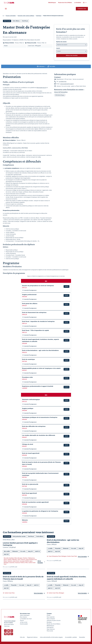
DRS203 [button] (24, 466)
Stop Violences (51, 629)
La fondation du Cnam (26, 619)
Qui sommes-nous (25, 614)
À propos (49, 614)
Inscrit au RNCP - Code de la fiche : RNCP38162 (15, 148)
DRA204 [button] (24, 419)
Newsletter (82, 637)
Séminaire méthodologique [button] (31, 399)
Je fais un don (24, 622)
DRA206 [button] (24, 513)
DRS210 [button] (24, 352)
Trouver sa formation (11, 16)
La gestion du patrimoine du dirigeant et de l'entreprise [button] (40, 511)
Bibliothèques (50, 626)
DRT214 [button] (24, 288)
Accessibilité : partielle (71, 637)
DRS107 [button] (24, 370)
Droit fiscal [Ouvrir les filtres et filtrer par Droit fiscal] (25, 21)
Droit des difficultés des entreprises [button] (34, 426)
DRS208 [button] (24, 343)
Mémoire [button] (25, 520)
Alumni (22, 620)
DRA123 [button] (24, 379)
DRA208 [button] (24, 410)
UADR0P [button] (25, 388)
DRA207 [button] (24, 437)
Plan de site (50, 631)
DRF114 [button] (24, 323)
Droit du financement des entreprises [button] (34, 312)
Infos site (22, 637)
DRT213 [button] (24, 402)
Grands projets (24, 624)
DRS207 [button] (24, 446)
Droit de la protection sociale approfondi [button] (35, 502)
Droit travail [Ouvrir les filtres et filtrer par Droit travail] (7, 21)
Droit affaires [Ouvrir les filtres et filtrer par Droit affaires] (16, 21)
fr (3, 16)
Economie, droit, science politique (26, 16)
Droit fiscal (39, 16)
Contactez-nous (82, 9)
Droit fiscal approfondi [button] (29, 493)
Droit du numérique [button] (28, 359)
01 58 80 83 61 (63, 82)
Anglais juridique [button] (28, 408)
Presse (49, 615)
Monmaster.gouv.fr (41, 88)
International (50, 627)
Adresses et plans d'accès (54, 620)
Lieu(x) (58, 48)
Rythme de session (61, 42)
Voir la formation (40, 562)
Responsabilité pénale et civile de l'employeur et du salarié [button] (41, 368)
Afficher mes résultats (72, 55)
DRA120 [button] (24, 428)
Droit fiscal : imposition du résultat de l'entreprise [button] (38, 321)
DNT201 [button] (24, 477)
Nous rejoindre (51, 617)
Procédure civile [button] (27, 377)
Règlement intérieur (32, 637)
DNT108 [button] (24, 486)
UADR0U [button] (25, 522)
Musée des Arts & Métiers (54, 624)
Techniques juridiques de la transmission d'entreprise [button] (40, 417)
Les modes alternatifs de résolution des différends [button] (39, 435)
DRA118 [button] (24, 315)
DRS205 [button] (24, 455)
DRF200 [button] (24, 495)
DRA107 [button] (24, 306)
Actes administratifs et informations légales (51, 637)
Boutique (49, 622)
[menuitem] (52, 3)
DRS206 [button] (24, 504)
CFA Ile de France (60, 95)
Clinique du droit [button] (28, 444)
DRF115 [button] (24, 332)
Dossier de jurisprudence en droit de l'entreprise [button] (38, 286)
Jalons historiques (25, 615)
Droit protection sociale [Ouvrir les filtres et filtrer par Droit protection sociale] (19, 536)
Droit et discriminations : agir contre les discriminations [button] (40, 350)
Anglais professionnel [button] (29, 295)
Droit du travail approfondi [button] (31, 453)
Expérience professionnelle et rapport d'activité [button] (38, 386)
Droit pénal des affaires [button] (30, 304)
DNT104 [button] (24, 361)
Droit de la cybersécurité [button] (30, 484)
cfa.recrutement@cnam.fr (67, 84)
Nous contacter (51, 619)
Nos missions (23, 617)
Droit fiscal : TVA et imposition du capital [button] (35, 330)
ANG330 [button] (24, 297)
